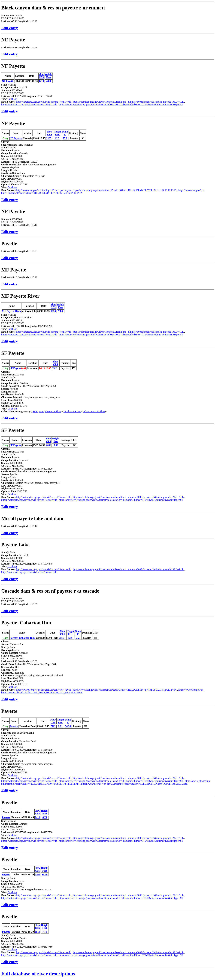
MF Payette (14, 270)
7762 (53, 726)
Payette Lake (15, 545)
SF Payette (13, 353)
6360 (37, 875)
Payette (9, 243)
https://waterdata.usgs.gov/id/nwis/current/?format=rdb (29, 105)
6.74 (45, 817)
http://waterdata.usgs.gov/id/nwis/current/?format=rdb (44, 102)
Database (12, 99)
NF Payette (13, 40)
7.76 (45, 932)
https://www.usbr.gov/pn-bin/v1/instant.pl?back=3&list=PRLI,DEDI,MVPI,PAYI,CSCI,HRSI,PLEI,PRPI (135, 784)
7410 (37, 817)
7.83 (61, 311)
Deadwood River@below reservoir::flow (84, 411)
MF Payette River (20, 296)
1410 (41, 81)
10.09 (45, 875)
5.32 (56, 445)
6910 (37, 932)
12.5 (57, 138)
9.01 (60, 726)
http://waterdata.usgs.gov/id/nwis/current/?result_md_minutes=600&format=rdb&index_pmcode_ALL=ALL (128, 102)
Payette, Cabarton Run (26, 623)
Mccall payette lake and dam (32, 518)
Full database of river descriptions (38, 974)
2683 (55, 368)
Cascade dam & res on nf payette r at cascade (50, 591)
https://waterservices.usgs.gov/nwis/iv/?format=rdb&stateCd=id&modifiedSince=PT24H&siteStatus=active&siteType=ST (121, 105)
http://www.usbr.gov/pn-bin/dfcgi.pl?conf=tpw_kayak (44, 190)
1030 (53, 311)
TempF (65, 133)
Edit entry (10, 28)
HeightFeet (48, 76)
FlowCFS (41, 76)
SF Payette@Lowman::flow (47, 411)
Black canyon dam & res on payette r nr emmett (53, 8)
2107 (49, 138)
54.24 (68, 726)
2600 (49, 445)
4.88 (49, 81)
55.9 (65, 138)
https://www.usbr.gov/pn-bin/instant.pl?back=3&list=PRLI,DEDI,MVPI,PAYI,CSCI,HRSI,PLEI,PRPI (125, 190)
